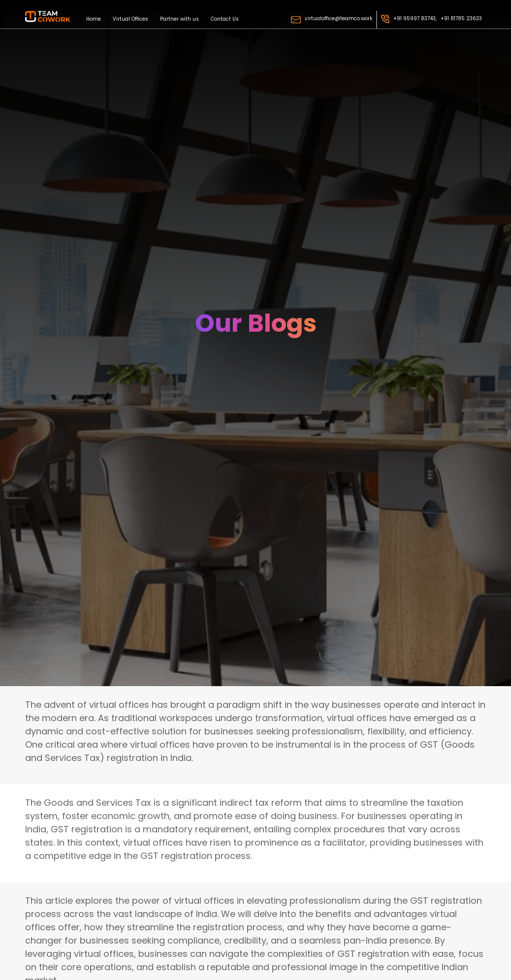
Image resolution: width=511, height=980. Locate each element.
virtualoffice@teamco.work (338, 18)
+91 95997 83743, (415, 18)
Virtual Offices (130, 18)
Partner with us (179, 18)
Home (94, 18)
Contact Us (225, 18)
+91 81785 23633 (461, 18)
